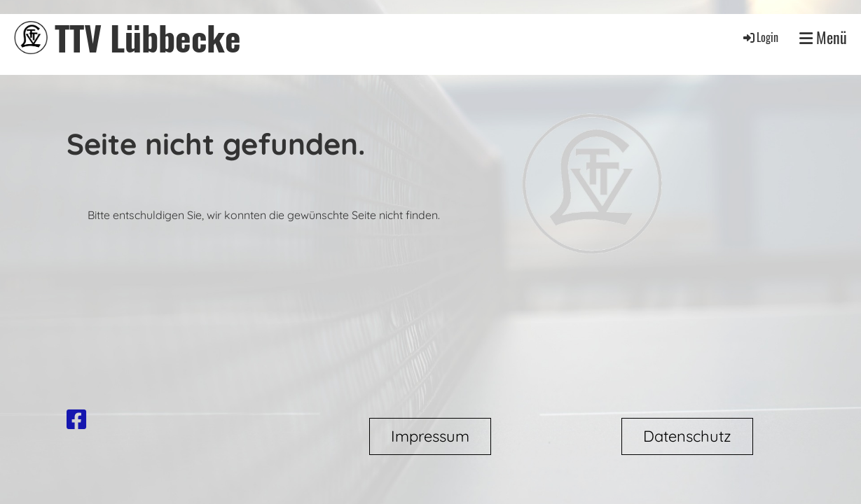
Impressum (430, 436)
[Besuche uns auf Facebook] (76, 419)
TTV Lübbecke (148, 37)
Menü (823, 37)
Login (760, 37)
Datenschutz (687, 436)
